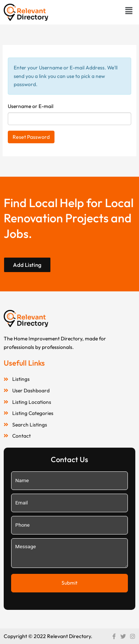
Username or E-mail (31, 106)
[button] (129, 11)
